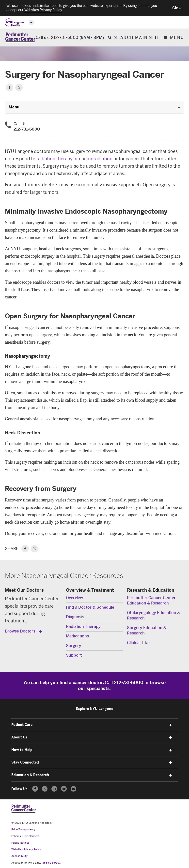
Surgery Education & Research (147, 630)
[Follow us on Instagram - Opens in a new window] (54, 789)
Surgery (74, 646)
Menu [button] (14, 107)
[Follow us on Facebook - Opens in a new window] (35, 789)
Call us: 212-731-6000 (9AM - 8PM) (70, 38)
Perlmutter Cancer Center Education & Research (151, 600)
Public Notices (20, 843)
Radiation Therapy (83, 626)
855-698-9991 (51, 863)
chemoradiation (96, 159)
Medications (77, 636)
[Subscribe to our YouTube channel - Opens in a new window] (64, 789)
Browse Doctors (21, 631)
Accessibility (19, 856)
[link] (25, 549)
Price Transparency (23, 830)
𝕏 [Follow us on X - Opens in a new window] (45, 789)
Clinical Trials (139, 643)
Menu (177, 38)
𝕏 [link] (35, 549)
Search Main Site (137, 38)
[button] (177, 8)
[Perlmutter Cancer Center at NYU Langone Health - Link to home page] (24, 809)
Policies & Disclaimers (25, 836)
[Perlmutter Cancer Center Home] (20, 37)
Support (74, 655)
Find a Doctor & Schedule (90, 607)
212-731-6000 (27, 129)
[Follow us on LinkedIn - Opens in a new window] (73, 789)
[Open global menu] (31, 22)
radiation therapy (55, 159)
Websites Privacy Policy (26, 849)
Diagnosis (75, 617)
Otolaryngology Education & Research (154, 615)
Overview (74, 598)
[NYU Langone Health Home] (14, 22)
